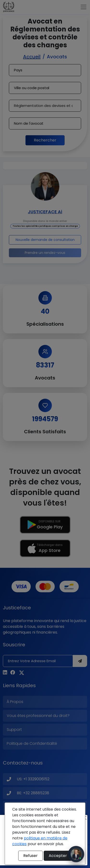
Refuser (30, 856)
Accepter (58, 856)
